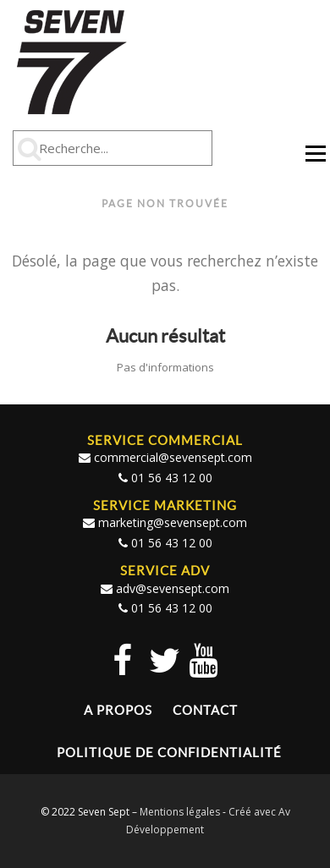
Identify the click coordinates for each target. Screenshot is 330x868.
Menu (315, 161)
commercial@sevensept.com (173, 457)
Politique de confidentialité (169, 753)
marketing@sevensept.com (173, 522)
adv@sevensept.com (173, 588)
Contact (205, 710)
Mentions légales (180, 812)
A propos (118, 710)
